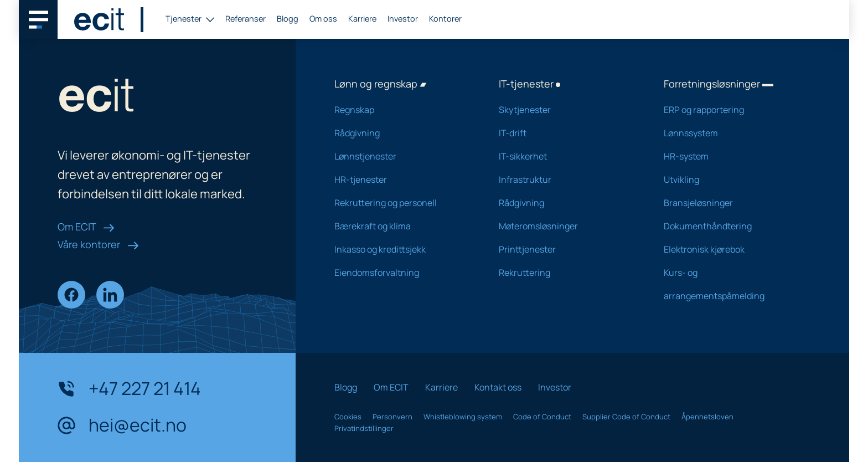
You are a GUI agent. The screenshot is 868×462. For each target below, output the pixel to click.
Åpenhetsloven (707, 417)
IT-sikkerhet (567, 156)
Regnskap (402, 110)
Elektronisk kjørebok (732, 249)
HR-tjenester (402, 179)
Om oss (323, 19)
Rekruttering (567, 273)
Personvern (392, 417)
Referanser (246, 19)
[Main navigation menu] (38, 19)
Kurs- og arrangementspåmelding (732, 284)
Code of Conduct (542, 417)
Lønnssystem (732, 133)
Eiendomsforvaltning (402, 273)
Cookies (348, 417)
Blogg (288, 19)
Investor (403, 19)
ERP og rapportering (732, 110)
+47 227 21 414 (129, 389)
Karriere (362, 19)
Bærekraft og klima (402, 226)
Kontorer (445, 19)
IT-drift (567, 133)
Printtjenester (567, 249)
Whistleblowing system (463, 417)
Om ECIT (86, 227)
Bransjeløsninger (732, 203)
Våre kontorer (98, 244)
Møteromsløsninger (567, 226)
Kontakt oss (498, 387)
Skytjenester (567, 110)
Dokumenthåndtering (732, 226)
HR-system (732, 156)
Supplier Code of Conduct (626, 417)
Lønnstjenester (402, 156)
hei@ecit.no (122, 425)
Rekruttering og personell (402, 203)
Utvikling (732, 179)
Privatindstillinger (364, 428)
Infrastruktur (567, 179)
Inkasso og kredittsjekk (402, 249)
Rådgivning (402, 133)
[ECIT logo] (99, 19)
